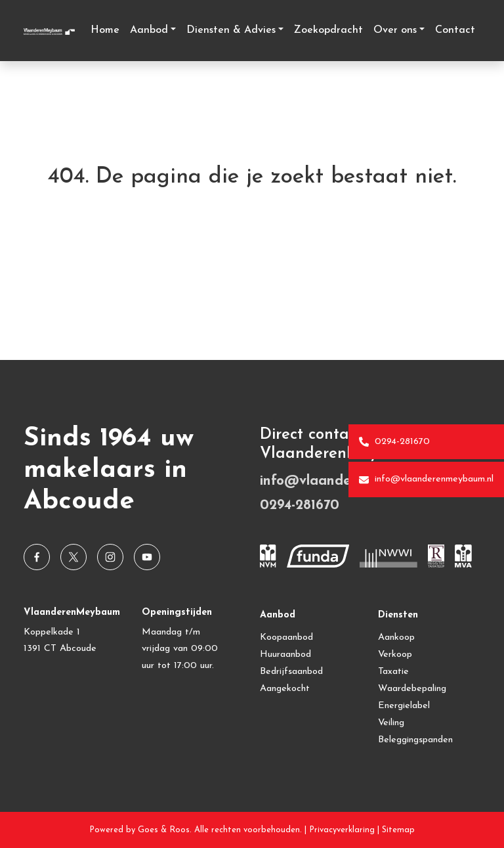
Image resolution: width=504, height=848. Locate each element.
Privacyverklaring (342, 830)
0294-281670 (394, 442)
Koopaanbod (286, 637)
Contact (455, 30)
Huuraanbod (285, 655)
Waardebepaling (412, 689)
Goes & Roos (164, 830)
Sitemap (398, 830)
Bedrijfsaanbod (291, 672)
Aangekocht (285, 689)
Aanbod (149, 30)
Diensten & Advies (231, 30)
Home (105, 30)
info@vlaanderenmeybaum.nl (426, 480)
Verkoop (395, 655)
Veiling (391, 723)
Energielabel (404, 706)
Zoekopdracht (328, 30)
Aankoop (396, 637)
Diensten (398, 615)
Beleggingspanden (415, 740)
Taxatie (393, 672)
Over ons (395, 30)
